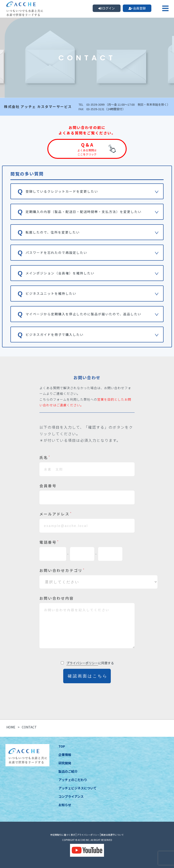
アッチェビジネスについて (77, 788)
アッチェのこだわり (73, 780)
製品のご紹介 (68, 771)
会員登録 (137, 8)
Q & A (87, 149)
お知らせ (65, 805)
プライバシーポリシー (82, 663)
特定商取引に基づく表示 (63, 835)
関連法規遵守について (112, 835)
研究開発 (65, 763)
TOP (62, 746)
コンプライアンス (71, 796)
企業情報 (65, 755)
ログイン (107, 8)
